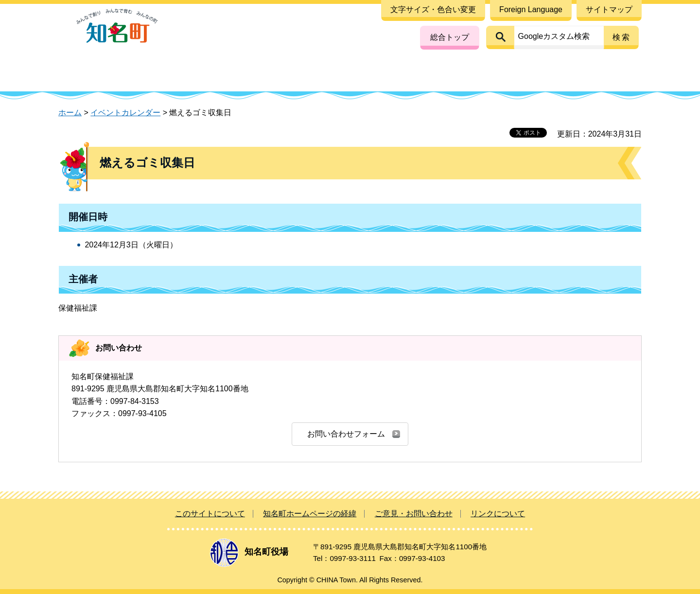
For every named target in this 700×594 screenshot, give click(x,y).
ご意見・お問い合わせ (414, 514)
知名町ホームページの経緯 (310, 514)
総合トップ (450, 37)
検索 (622, 37)
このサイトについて (210, 514)
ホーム (70, 113)
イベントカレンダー (125, 113)
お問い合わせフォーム (346, 434)
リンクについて (498, 514)
